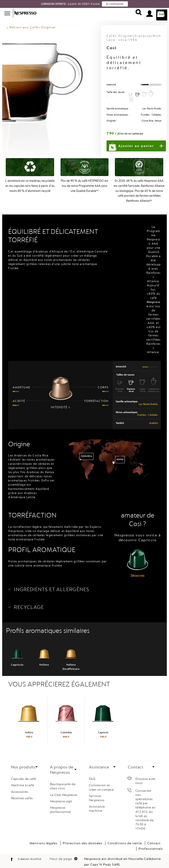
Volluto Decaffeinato (71, 654)
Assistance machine (97, 804)
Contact (154, 839)
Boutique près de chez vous (63, 782)
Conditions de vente (125, 839)
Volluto (44, 652)
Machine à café (23, 781)
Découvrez (138, 571)
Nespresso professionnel (60, 805)
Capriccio (17, 652)
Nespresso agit (61, 797)
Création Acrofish (30, 855)
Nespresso (28, 13)
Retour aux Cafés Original (33, 23)
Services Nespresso (97, 794)
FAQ (92, 774)
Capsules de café (24, 774)
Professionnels (151, 844)
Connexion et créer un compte (101, 783)
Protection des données (83, 839)
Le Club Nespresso (64, 790)
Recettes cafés (22, 794)
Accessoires (20, 787)
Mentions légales (43, 839)
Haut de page (63, 854)
